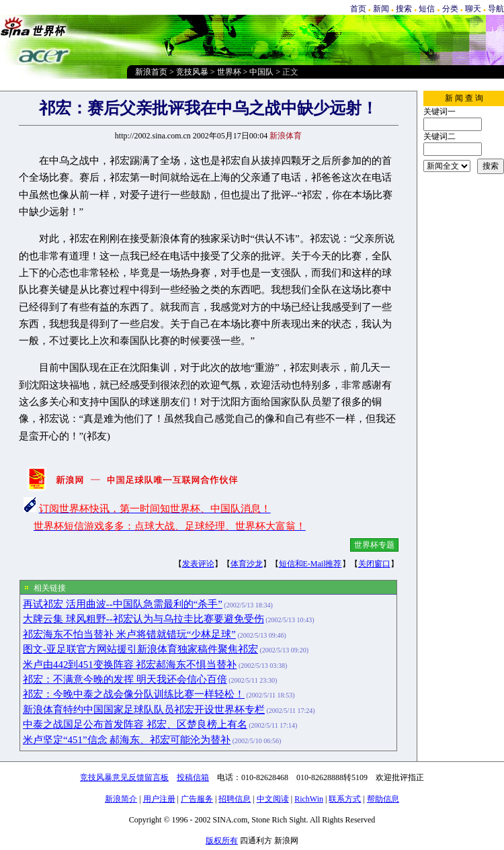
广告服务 (197, 799)
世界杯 (229, 72)
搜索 (404, 9)
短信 (427, 9)
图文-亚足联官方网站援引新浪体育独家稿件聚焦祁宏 (140, 649)
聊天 (473, 9)
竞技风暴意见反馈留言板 (124, 777)
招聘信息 (235, 799)
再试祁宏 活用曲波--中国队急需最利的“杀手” (123, 604)
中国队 (261, 72)
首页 (358, 9)
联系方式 (345, 799)
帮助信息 (383, 799)
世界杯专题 (374, 545)
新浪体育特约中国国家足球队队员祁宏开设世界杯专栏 (144, 710)
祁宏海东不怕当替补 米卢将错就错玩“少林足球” (129, 634)
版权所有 (222, 841)
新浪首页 (151, 72)
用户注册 (159, 799)
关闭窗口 (374, 564)
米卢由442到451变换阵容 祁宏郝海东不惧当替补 (130, 665)
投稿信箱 (193, 777)
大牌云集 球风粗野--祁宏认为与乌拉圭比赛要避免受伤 (143, 619)
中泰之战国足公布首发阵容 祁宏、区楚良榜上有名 (135, 724)
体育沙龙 (247, 564)
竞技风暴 (192, 72)
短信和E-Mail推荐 (310, 564)
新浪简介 (121, 799)
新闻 (381, 9)
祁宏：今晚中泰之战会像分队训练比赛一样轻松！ (134, 694)
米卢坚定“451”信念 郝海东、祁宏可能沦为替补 (127, 740)
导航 (496, 9)
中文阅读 (273, 799)
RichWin (309, 799)
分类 (450, 9)
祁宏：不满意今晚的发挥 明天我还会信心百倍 (125, 679)
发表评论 (198, 564)
